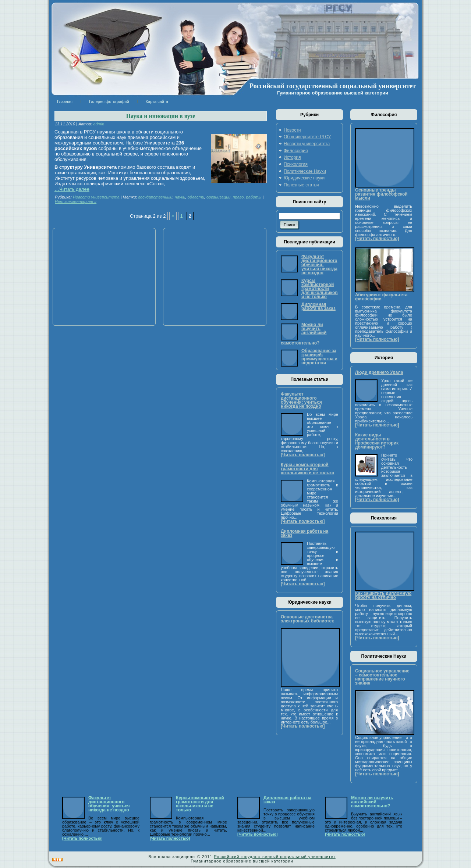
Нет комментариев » (76, 201)
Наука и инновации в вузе (161, 116)
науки (180, 197)
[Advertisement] (102, 277)
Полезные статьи (301, 185)
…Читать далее (72, 189)
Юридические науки (304, 178)
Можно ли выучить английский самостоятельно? (304, 334)
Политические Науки (305, 171)
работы (254, 197)
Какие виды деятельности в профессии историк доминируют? (377, 441)
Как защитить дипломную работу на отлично (383, 595)
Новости (292, 130)
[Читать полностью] (303, 455)
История (292, 157)
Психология (296, 164)
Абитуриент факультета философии (381, 297)
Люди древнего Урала (379, 372)
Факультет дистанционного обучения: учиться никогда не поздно (319, 265)
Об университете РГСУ (307, 137)
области (196, 197)
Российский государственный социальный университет (333, 86)
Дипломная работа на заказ (318, 306)
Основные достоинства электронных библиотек (307, 619)
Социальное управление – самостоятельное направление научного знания (382, 677)
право (238, 197)
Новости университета (96, 197)
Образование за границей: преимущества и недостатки (319, 357)
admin (99, 124)
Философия (296, 151)
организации (218, 197)
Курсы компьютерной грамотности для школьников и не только (320, 289)
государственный (155, 197)
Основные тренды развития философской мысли (381, 194)
